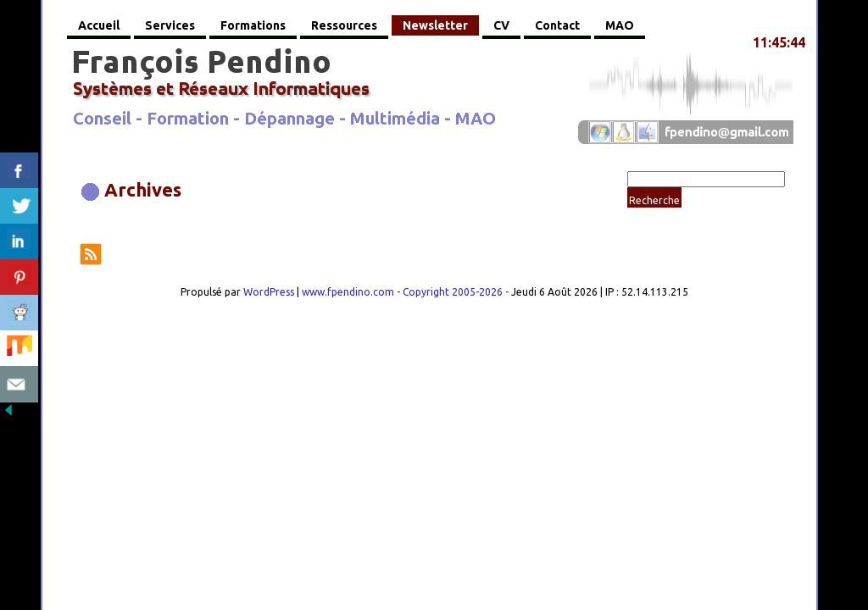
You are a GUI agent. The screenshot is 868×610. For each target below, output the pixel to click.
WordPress (269, 292)
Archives (143, 189)
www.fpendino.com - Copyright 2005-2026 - (406, 292)
